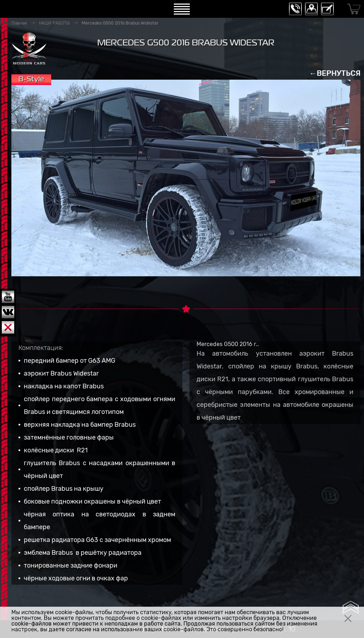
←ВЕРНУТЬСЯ (335, 73)
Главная (19, 23)
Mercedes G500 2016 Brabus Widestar (120, 23)
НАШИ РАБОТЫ (54, 23)
